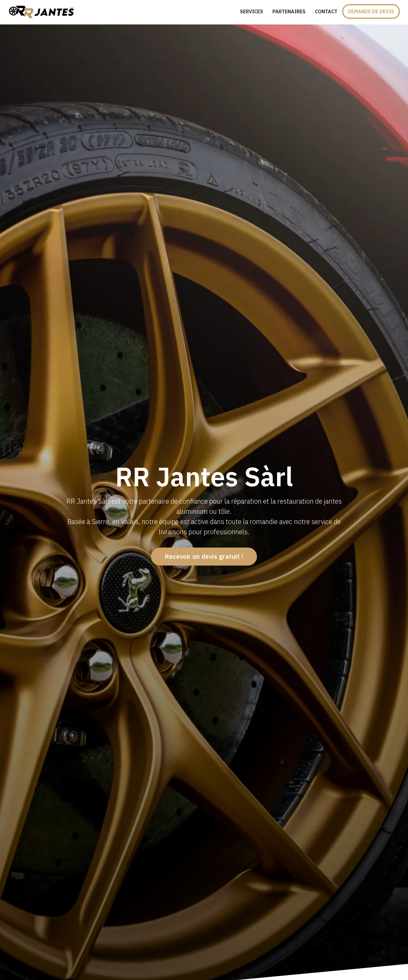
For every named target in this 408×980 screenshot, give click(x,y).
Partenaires (289, 11)
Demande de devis (371, 11)
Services (252, 11)
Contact (326, 11)
